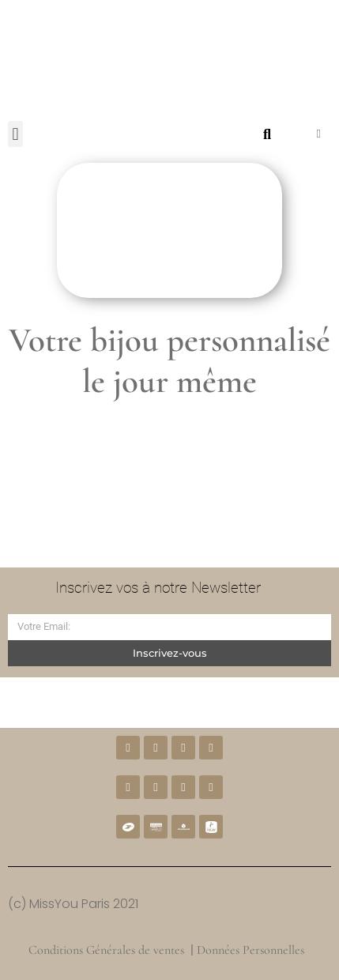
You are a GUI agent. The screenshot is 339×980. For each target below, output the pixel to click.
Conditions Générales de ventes (106, 950)
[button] (15, 134)
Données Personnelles (252, 950)
